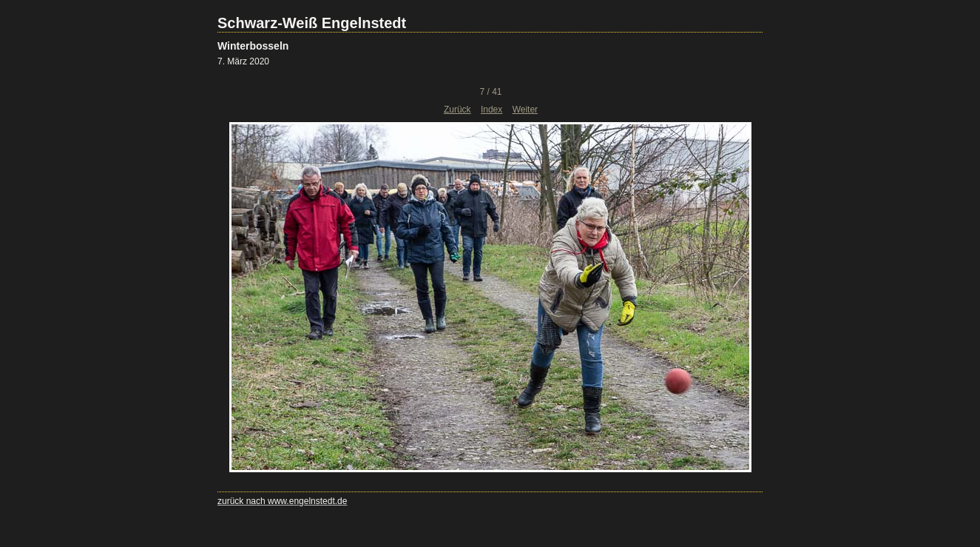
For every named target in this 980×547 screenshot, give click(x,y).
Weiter (525, 110)
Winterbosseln (253, 46)
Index (491, 110)
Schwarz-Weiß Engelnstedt (312, 23)
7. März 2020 (243, 61)
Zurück (457, 110)
